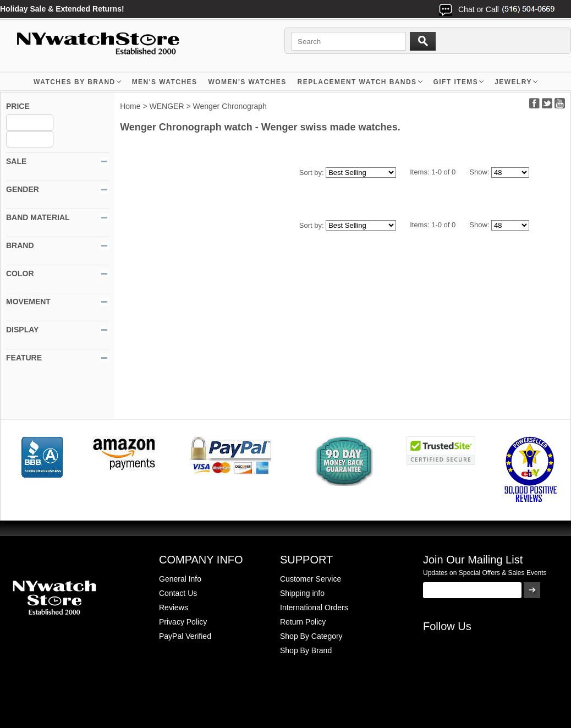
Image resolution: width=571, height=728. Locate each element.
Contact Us (178, 593)
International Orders (314, 607)
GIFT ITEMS (456, 82)
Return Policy (303, 622)
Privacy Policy (183, 622)
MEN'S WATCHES (165, 82)
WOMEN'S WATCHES (247, 82)
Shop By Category (311, 636)
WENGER (167, 106)
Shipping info (302, 593)
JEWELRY (513, 82)
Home (130, 106)
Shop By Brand (306, 650)
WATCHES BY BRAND (75, 82)
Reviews (174, 607)
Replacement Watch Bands (357, 82)
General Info (180, 579)
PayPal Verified (185, 636)
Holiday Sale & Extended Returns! (62, 9)
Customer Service (311, 579)
